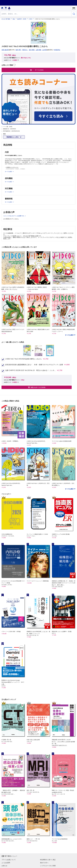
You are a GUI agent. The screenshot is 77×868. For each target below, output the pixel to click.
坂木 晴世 (32, 50)
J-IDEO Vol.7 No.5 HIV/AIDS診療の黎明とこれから (23, 359)
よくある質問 (6, 863)
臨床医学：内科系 (22, 19)
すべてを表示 (69, 335)
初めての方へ (44, 863)
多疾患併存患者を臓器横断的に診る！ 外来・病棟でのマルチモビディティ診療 (34, 365)
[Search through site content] (36, 14)
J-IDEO (30, 19)
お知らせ (4, 866)
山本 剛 (44, 50)
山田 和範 (38, 50)
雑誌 (14, 19)
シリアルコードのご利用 (48, 866)
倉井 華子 (18, 50)
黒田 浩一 (25, 50)
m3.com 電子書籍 (6, 19)
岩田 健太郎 (5, 50)
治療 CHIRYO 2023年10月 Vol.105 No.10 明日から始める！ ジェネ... (30, 370)
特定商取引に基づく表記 (48, 860)
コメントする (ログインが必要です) (14, 216)
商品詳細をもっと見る (13, 137)
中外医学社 (57, 50)
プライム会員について (9, 860)
